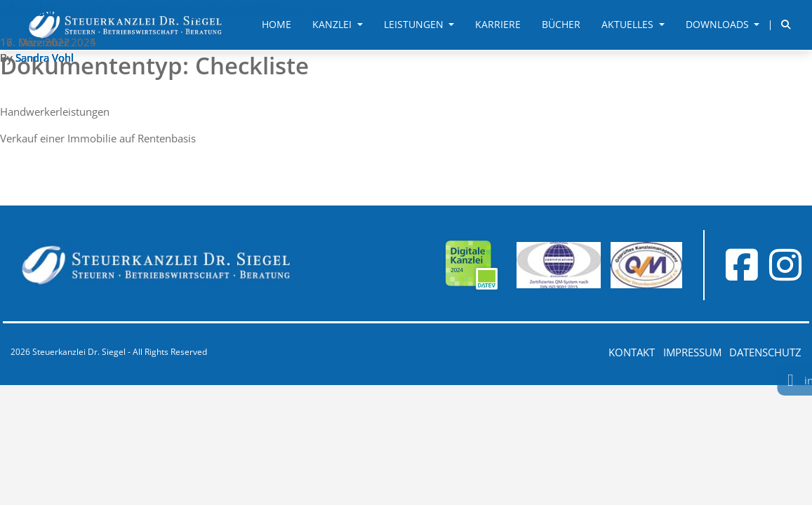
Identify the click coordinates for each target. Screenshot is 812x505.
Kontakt (632, 352)
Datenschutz (765, 352)
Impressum (692, 352)
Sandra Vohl (45, 58)
